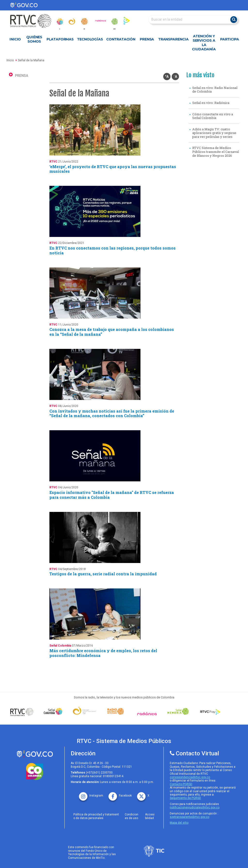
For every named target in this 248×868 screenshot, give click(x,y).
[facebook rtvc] (120, 794)
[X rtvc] (143, 794)
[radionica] (101, 21)
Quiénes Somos (34, 39)
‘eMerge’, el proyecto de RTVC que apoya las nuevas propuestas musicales (113, 169)
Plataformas (60, 39)
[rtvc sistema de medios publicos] (35, 754)
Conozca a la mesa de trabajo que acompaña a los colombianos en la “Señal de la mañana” (112, 332)
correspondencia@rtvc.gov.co (190, 777)
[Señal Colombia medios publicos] (22, 712)
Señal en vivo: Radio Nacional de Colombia (215, 90)
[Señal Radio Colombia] (116, 711)
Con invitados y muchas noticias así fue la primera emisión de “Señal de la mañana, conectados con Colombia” (112, 413)
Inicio (15, 39)
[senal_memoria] (114, 22)
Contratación (121, 39)
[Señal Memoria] (178, 711)
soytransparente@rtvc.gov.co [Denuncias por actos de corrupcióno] (190, 817)
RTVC (53, 162)
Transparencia (174, 39)
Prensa (147, 39)
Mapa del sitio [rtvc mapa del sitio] (179, 823)
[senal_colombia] (60, 22)
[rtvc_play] (127, 20)
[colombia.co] (35, 772)
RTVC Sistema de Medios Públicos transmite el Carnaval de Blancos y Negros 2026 (216, 152)
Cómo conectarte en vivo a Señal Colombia (213, 116)
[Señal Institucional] (84, 712)
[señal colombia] (53, 711)
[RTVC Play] (209, 711)
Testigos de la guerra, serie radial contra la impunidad (103, 574)
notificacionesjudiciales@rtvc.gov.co (195, 807)
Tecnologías (90, 39)
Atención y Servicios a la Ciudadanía (204, 43)
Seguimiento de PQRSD (185, 798)
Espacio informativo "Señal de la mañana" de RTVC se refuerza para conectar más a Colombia (112, 495)
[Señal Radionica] (147, 714)
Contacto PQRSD (181, 784)
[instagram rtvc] (91, 794)
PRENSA (22, 76)
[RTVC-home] (33, 21)
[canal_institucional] (72, 21)
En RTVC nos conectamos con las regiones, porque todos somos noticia (112, 250)
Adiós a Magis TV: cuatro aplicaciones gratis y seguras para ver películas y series (214, 133)
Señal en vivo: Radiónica (211, 103)
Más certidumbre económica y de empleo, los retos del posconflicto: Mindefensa (103, 653)
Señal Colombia (60, 646)
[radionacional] (84, 21)
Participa (230, 39)
